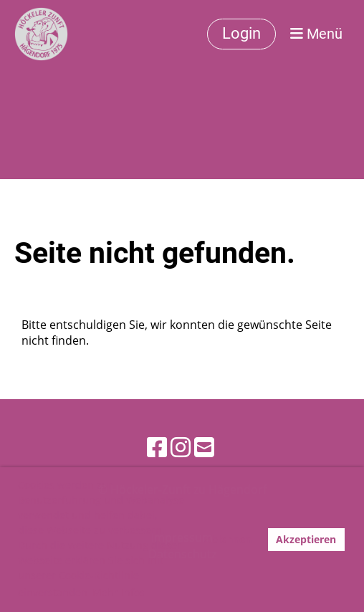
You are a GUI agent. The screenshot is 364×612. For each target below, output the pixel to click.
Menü (316, 34)
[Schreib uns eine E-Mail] (204, 447)
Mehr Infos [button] (119, 592)
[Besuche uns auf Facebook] (157, 447)
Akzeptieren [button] (306, 539)
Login (241, 33)
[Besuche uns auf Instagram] (181, 447)
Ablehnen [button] (228, 539)
